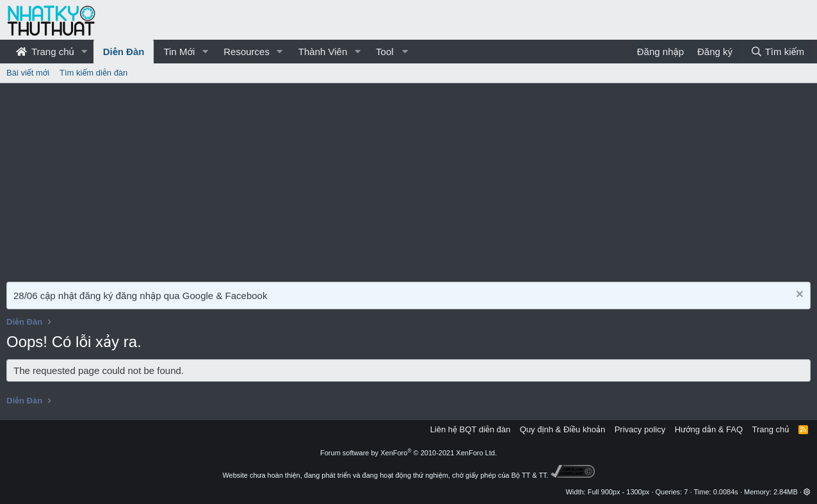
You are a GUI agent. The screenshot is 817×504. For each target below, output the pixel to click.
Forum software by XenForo (408, 453)
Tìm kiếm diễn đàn (93, 73)
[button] (85, 52)
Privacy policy (640, 429)
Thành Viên (323, 52)
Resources (247, 52)
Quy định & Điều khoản (562, 429)
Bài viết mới (28, 73)
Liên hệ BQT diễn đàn (471, 429)
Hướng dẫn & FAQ (709, 429)
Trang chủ (45, 52)
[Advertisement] (408, 179)
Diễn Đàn (124, 52)
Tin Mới (179, 52)
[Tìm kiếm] (777, 52)
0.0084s (726, 492)
